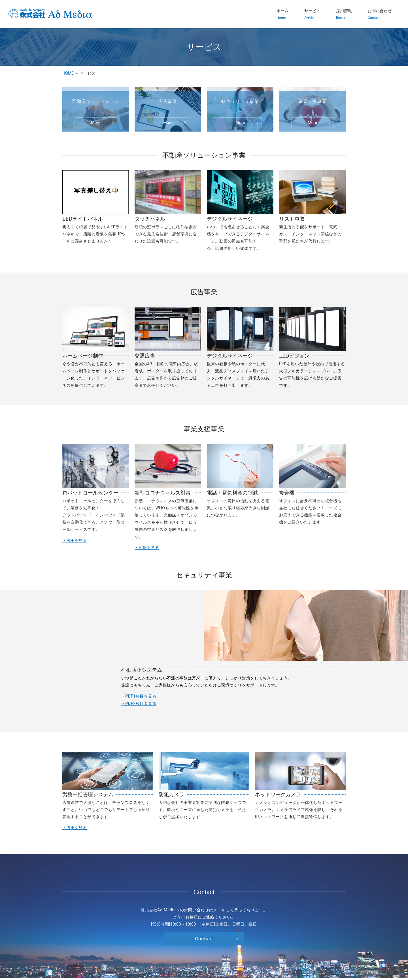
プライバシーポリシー (255, 944)
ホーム (282, 14)
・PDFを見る (75, 540)
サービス (312, 14)
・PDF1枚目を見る (89, 641)
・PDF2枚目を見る (89, 649)
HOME (68, 73)
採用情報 (344, 14)
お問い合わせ (380, 14)
